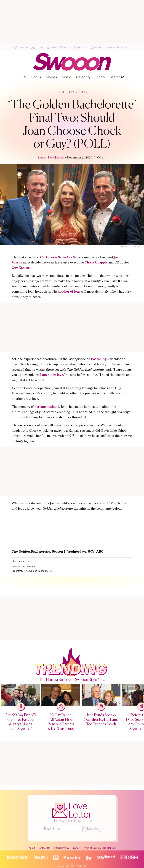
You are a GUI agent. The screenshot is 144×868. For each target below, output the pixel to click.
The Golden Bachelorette (58, 258)
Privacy (76, 848)
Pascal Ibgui (100, 359)
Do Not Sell (109, 848)
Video (100, 77)
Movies (51, 77)
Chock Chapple (96, 263)
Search (115, 77)
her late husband (47, 407)
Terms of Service (92, 848)
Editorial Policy (61, 848)
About (32, 848)
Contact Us (44, 848)
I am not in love (52, 375)
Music (67, 77)
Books (36, 77)
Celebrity (83, 77)
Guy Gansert (21, 268)
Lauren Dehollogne (51, 158)
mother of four (69, 292)
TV (24, 77)
